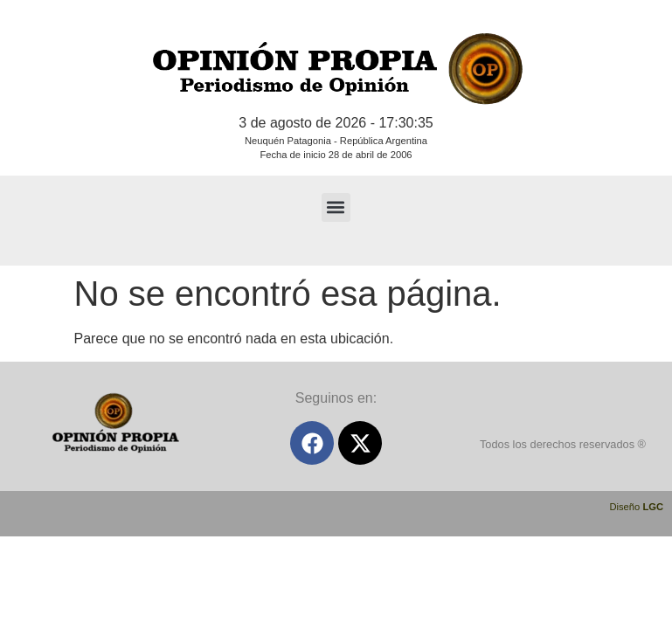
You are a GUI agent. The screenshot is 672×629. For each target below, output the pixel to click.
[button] (336, 207)
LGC (653, 507)
